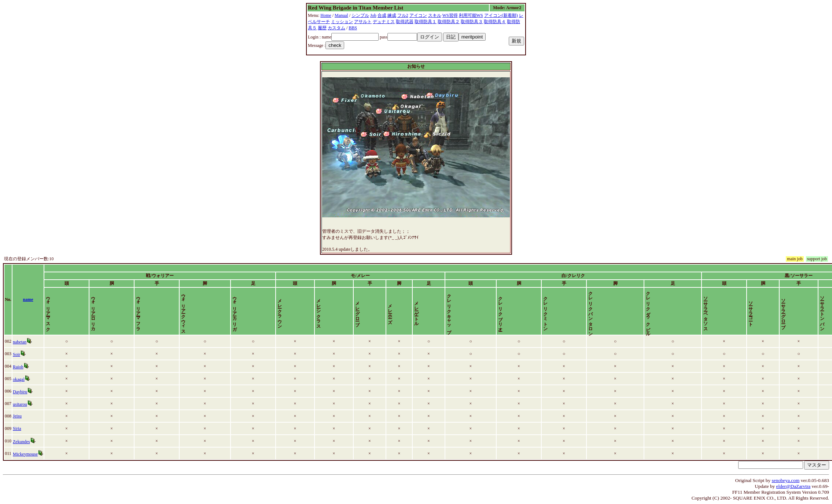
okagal (19, 379)
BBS (353, 28)
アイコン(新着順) (501, 15)
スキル (435, 15)
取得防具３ (472, 22)
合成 (382, 15)
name (28, 299)
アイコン (418, 15)
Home (326, 15)
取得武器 (405, 22)
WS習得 (450, 15)
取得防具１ (426, 22)
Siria (17, 428)
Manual (341, 15)
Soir (16, 354)
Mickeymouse (25, 454)
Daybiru (20, 392)
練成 (392, 15)
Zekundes (21, 442)
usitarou (20, 404)
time (822, 299)
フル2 (403, 15)
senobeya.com (785, 480)
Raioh (18, 367)
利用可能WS (471, 15)
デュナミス (384, 22)
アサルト (363, 22)
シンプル (360, 15)
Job (373, 15)
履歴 (322, 28)
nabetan (20, 342)
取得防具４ (495, 22)
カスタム (336, 28)
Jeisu (17, 416)
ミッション (342, 22)
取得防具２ (449, 22)
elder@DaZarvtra (794, 486)
